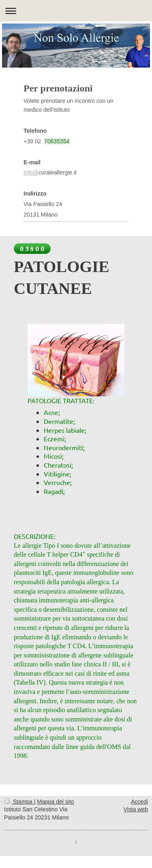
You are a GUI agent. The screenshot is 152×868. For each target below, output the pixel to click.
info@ (31, 172)
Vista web (136, 809)
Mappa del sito (56, 802)
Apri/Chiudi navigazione (76, 11)
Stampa (19, 802)
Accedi (139, 802)
